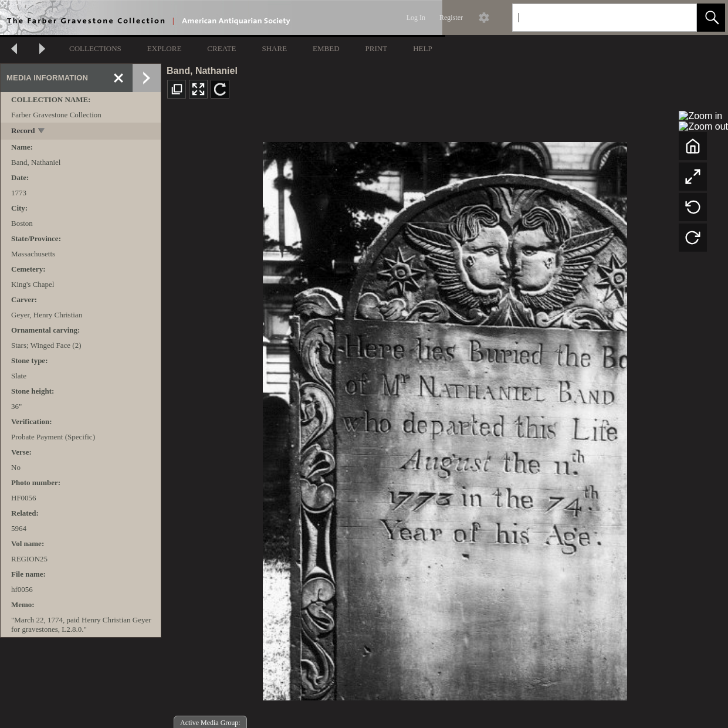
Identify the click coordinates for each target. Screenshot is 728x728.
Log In (416, 18)
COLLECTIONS (95, 48)
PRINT (377, 48)
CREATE (221, 48)
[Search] (591, 18)
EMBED (326, 48)
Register (451, 18)
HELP (423, 48)
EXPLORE (165, 48)
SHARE (274, 48)
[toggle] (42, 132)
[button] (711, 18)
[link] (678, 17)
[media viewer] (445, 418)
